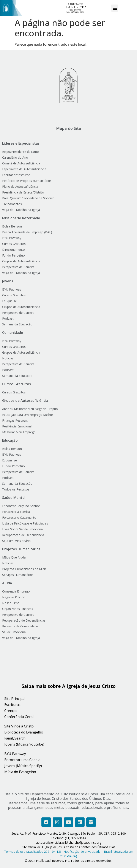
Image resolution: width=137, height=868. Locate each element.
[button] (115, 8)
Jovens (8, 281)
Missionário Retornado (21, 218)
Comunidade (13, 333)
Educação (10, 440)
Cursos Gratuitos (17, 384)
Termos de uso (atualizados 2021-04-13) (33, 852)
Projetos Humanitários (21, 549)
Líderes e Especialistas (21, 143)
